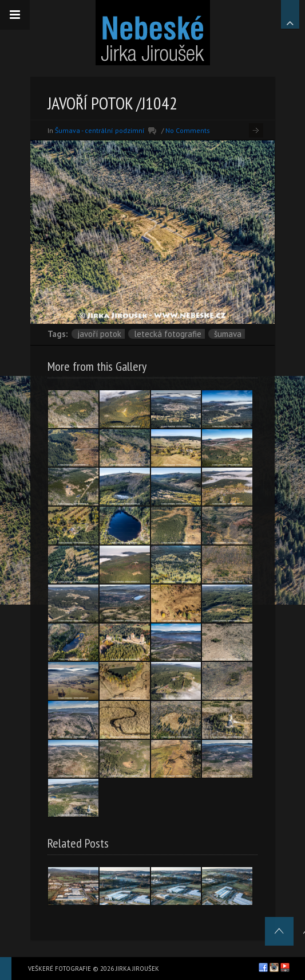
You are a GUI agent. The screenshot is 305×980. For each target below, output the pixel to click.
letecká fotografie (168, 334)
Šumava (228, 334)
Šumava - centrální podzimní (100, 130)
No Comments (188, 130)
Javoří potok (99, 334)
